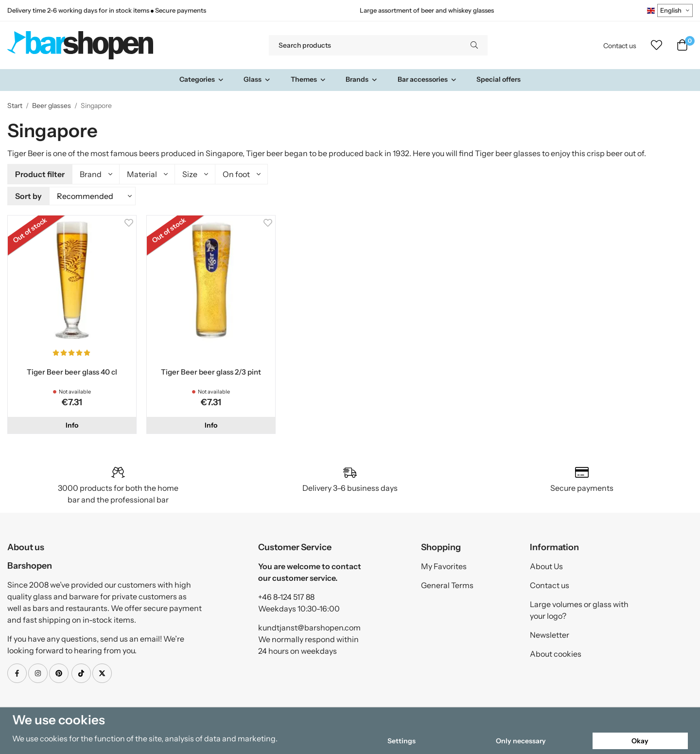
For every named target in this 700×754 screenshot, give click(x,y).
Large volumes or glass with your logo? (579, 609)
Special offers (499, 79)
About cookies (556, 652)
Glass (257, 79)
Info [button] (72, 424)
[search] (474, 45)
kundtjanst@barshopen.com (309, 626)
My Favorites (444, 565)
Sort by (28, 195)
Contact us (620, 46)
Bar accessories (427, 79)
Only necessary (521, 741)
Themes (308, 79)
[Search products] (365, 45)
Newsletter (550, 633)
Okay (640, 741)
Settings (402, 741)
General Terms (447, 584)
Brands (362, 79)
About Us (546, 565)
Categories (202, 79)
